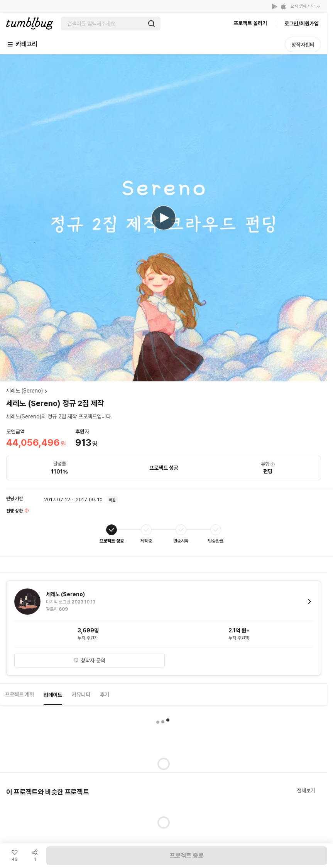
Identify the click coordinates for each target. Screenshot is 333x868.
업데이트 (53, 695)
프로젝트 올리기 (250, 23)
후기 (105, 694)
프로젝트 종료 (187, 855)
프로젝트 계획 (19, 694)
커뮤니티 (81, 694)
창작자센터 (303, 45)
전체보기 (306, 790)
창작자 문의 (89, 661)
